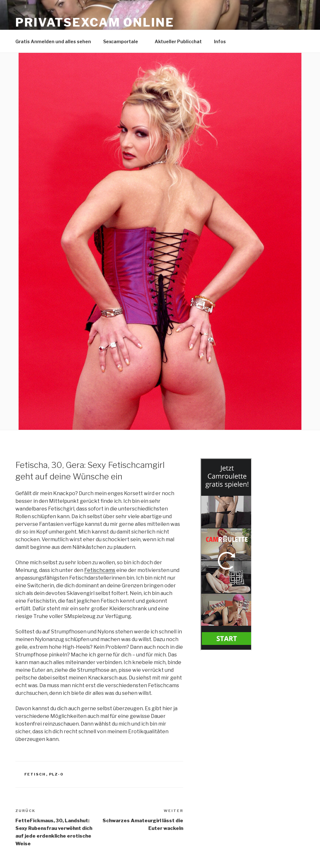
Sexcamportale (124, 41)
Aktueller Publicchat (178, 41)
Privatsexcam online (95, 22)
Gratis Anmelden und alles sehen (53, 41)
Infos (223, 41)
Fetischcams (100, 570)
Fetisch (35, 774)
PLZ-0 (56, 774)
